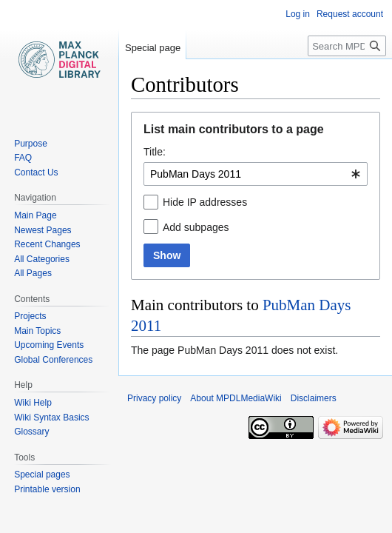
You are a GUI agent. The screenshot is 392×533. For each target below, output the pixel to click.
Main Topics (37, 331)
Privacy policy (154, 398)
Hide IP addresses (205, 202)
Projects (30, 316)
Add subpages (196, 227)
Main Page (35, 215)
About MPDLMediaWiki (236, 398)
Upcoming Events (49, 345)
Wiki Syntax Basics (51, 418)
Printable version (47, 489)
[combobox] (256, 174)
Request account (350, 14)
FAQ (23, 158)
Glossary (31, 432)
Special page (153, 48)
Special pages (42, 475)
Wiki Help (33, 403)
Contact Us (36, 172)
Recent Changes (47, 244)
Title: (155, 152)
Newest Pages (43, 230)
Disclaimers (314, 398)
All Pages (33, 273)
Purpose (31, 144)
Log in (298, 14)
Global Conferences (53, 360)
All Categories (42, 259)
